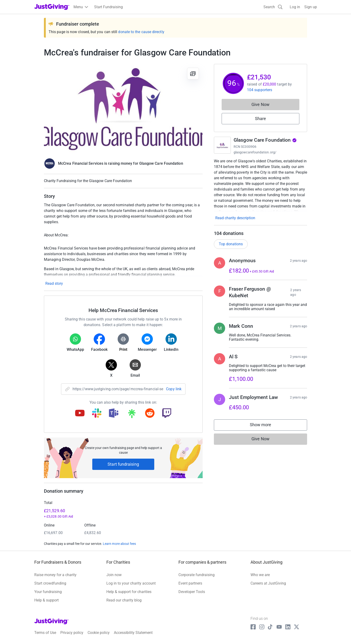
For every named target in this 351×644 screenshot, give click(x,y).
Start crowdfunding (50, 583)
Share (260, 119)
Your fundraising (48, 592)
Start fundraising (123, 464)
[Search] (273, 7)
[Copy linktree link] (132, 415)
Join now (114, 575)
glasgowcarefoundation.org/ (255, 152)
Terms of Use (45, 633)
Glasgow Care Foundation (265, 140)
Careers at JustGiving (268, 583)
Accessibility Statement (133, 633)
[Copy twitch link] (167, 414)
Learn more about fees (119, 544)
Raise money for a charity (55, 575)
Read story (54, 283)
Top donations (231, 244)
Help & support (46, 600)
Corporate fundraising (197, 575)
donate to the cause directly (141, 32)
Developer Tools (192, 592)
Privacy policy (72, 633)
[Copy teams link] (114, 414)
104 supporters (260, 90)
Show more (265, 426)
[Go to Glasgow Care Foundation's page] (222, 145)
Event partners (190, 583)
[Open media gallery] (123, 109)
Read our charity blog (124, 600)
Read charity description (235, 218)
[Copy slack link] (97, 414)
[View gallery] (193, 74)
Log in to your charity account (131, 583)
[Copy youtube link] (80, 414)
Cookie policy (99, 633)
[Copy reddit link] (150, 414)
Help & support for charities (129, 592)
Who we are (260, 575)
